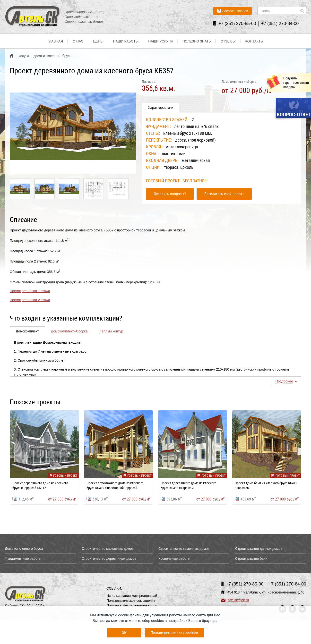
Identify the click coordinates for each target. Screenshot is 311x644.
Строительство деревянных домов (109, 559)
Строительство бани (251, 559)
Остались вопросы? (170, 194)
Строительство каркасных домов (108, 549)
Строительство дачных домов (259, 549)
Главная (55, 41)
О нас (78, 41)
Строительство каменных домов (184, 549)
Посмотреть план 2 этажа (30, 300)
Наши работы (126, 41)
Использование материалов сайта (134, 596)
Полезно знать (197, 41)
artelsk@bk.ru (235, 600)
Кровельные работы (174, 559)
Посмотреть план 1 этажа (30, 291)
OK (124, 633)
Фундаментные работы (23, 559)
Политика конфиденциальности (132, 605)
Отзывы (228, 41)
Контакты (255, 41)
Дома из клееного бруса (24, 549)
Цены (98, 41)
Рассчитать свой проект (224, 194)
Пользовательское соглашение (131, 601)
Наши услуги (160, 41)
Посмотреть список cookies (174, 633)
